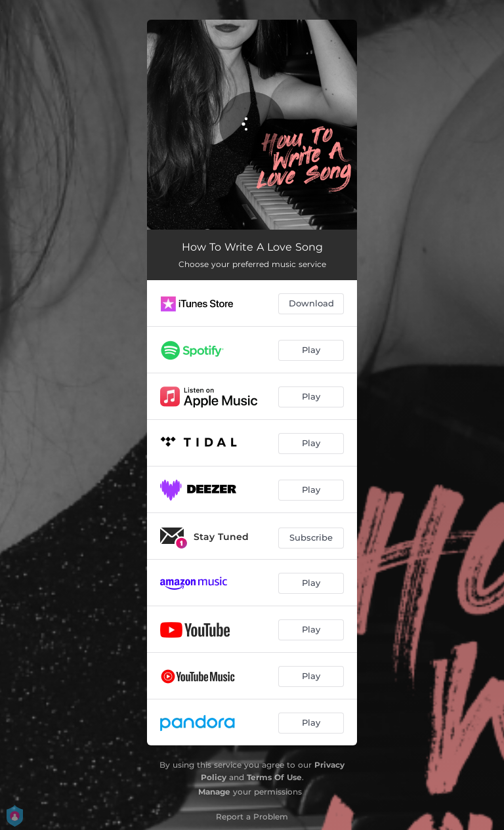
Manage (214, 792)
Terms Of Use (274, 777)
